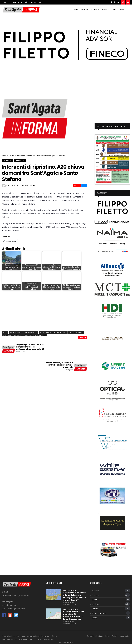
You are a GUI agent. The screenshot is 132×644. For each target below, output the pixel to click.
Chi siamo (99, 636)
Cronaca (12, 2)
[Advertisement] (44, 310)
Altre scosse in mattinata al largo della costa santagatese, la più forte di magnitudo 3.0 (75, 596)
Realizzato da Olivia (66, 643)
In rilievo (20, 160)
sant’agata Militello (13, 335)
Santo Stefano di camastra (35, 335)
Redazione (11, 185)
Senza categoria (99, 613)
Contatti (90, 636)
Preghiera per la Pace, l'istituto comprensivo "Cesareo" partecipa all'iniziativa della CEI (31, 348)
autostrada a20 (31, 332)
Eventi (48, 2)
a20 (6, 332)
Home (4, 2)
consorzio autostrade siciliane (53, 332)
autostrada (16, 332)
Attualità (23, 2)
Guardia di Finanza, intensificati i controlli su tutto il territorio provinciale (58, 366)
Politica (33, 2)
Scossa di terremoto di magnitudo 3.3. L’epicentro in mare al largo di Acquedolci (74, 615)
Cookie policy (124, 636)
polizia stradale (76, 332)
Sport (41, 2)
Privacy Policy (111, 636)
